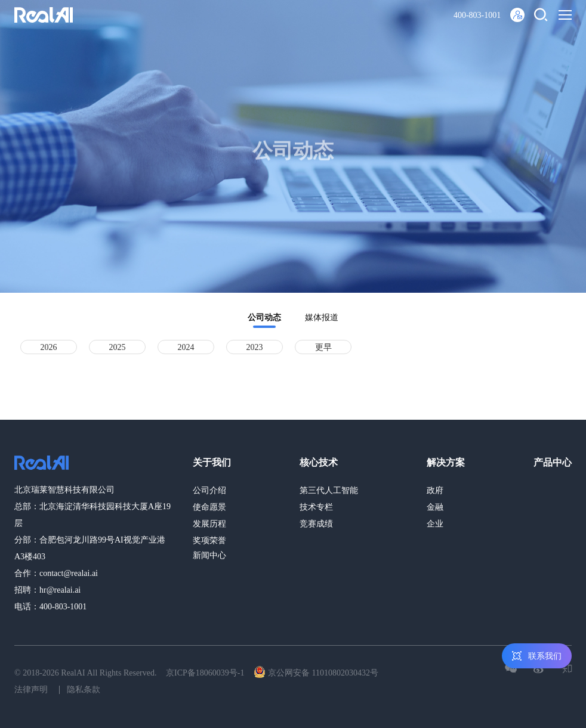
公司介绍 (209, 490)
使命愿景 (209, 507)
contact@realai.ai (69, 573)
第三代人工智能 (329, 490)
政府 (435, 490)
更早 (323, 347)
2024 (186, 347)
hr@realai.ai (60, 590)
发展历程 (209, 524)
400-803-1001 (477, 15)
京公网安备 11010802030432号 (316, 672)
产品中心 (553, 462)
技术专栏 (316, 507)
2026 (49, 347)
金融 (435, 507)
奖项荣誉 (209, 540)
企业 (435, 524)
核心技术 (319, 462)
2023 (255, 347)
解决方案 (446, 462)
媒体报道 (322, 317)
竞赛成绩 (316, 524)
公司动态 (264, 317)
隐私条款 (84, 690)
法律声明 (31, 690)
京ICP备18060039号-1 (205, 673)
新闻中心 (209, 555)
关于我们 (212, 462)
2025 (118, 347)
